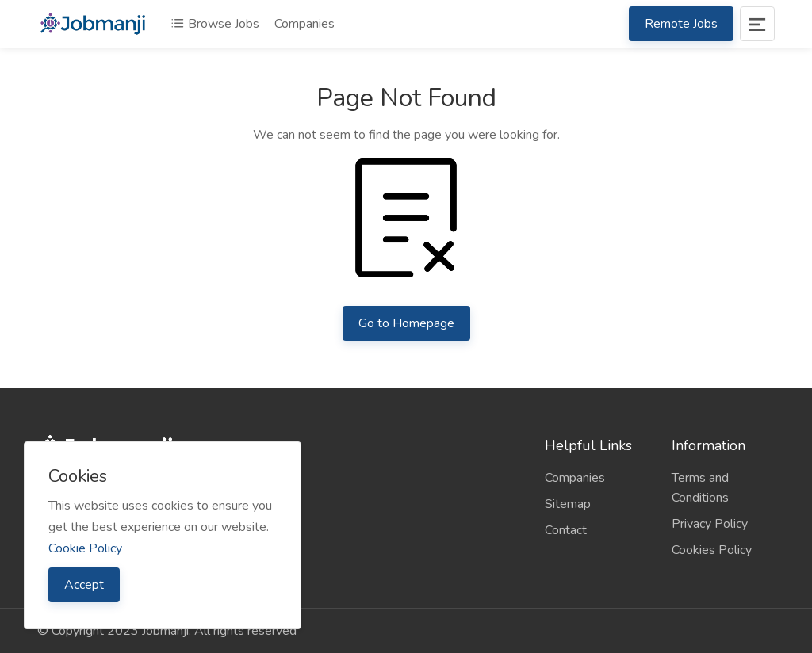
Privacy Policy (710, 524)
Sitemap (568, 504)
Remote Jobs (681, 24)
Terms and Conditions (700, 488)
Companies (304, 24)
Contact (566, 530)
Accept (84, 585)
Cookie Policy (85, 548)
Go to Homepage (406, 323)
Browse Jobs (215, 24)
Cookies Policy (712, 550)
